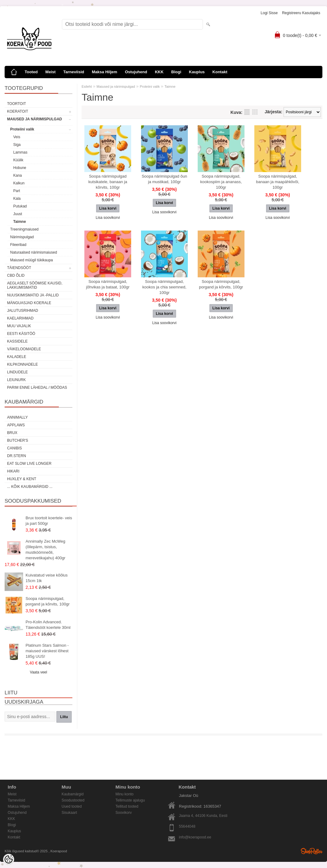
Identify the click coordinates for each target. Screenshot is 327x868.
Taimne (20, 222)
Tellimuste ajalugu (130, 800)
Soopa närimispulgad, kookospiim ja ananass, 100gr (221, 182)
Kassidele (17, 341)
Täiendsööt (19, 268)
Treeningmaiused (24, 229)
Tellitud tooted (127, 806)
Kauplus (197, 72)
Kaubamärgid (73, 794)
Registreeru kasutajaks (301, 13)
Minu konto (125, 794)
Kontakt (220, 72)
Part (17, 191)
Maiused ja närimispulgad (34, 119)
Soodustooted (73, 800)
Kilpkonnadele (22, 364)
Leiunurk (16, 380)
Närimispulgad (22, 237)
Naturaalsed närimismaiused (34, 252)
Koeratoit (18, 111)
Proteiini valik (22, 129)
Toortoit (16, 104)
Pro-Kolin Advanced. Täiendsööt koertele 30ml (48, 625)
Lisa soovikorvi (108, 218)
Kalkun (19, 183)
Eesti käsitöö (21, 334)
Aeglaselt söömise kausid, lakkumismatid (35, 285)
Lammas (20, 152)
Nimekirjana (247, 112)
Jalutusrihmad (23, 311)
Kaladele (17, 357)
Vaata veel (38, 672)
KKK (159, 72)
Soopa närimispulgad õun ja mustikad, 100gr (164, 179)
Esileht (87, 86)
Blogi (176, 72)
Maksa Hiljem (104, 72)
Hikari (13, 471)
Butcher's (18, 440)
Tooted (31, 72)
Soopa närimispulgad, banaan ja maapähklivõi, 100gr (278, 182)
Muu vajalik (19, 326)
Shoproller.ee (312, 851)
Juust (18, 214)
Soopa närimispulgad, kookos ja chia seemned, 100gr (164, 287)
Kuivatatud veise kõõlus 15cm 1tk (47, 578)
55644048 (187, 826)
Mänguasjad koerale (29, 303)
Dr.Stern (16, 456)
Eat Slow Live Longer (29, 464)
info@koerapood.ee (195, 837)
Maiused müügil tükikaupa (32, 260)
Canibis (14, 448)
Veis (17, 137)
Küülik (18, 160)
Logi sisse (269, 13)
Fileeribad (18, 245)
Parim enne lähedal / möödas (37, 388)
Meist (50, 72)
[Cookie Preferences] (9, 859)
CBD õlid (16, 275)
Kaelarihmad (20, 318)
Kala (17, 199)
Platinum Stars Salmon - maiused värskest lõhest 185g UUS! (47, 651)
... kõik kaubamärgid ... (30, 487)
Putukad (20, 206)
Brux (12, 433)
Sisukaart (69, 813)
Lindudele (17, 372)
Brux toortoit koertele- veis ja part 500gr (49, 521)
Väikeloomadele (24, 349)
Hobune (20, 168)
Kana (18, 175)
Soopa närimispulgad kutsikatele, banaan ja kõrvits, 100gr (108, 182)
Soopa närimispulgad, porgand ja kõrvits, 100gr (48, 601)
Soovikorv (124, 813)
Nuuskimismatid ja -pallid (33, 295)
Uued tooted (72, 806)
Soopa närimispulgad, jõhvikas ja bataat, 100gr (108, 284)
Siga (17, 145)
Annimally (17, 417)
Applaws (16, 425)
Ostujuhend (136, 72)
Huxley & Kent (22, 479)
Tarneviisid (74, 72)
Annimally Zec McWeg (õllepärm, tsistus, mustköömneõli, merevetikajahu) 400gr (45, 550)
